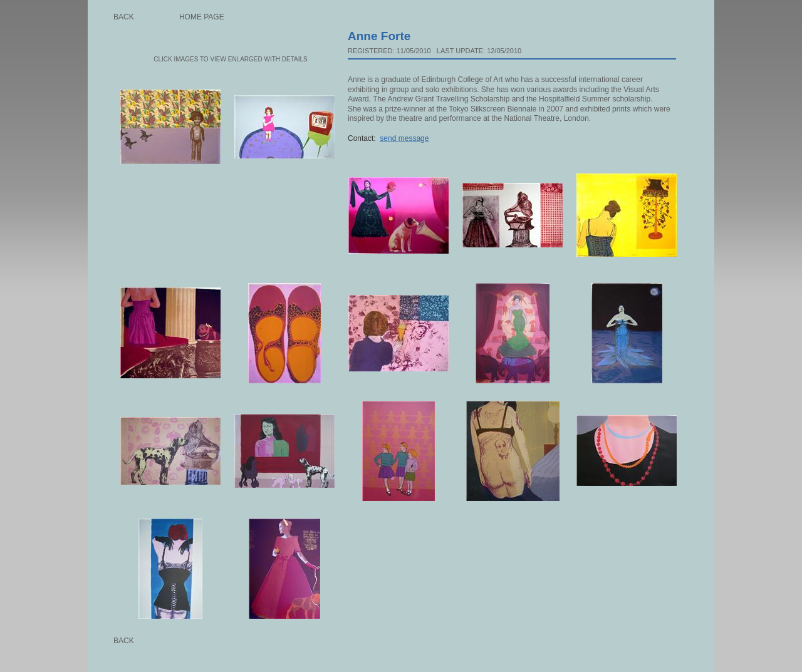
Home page (202, 17)
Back (124, 17)
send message (404, 138)
